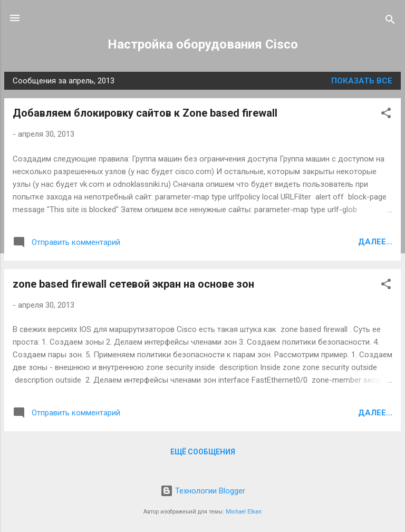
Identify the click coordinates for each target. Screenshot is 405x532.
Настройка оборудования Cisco (203, 44)
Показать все (362, 81)
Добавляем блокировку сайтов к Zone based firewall (145, 113)
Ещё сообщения (203, 452)
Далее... (375, 242)
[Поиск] (390, 21)
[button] (386, 115)
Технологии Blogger (203, 491)
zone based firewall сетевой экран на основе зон (133, 284)
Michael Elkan (244, 512)
